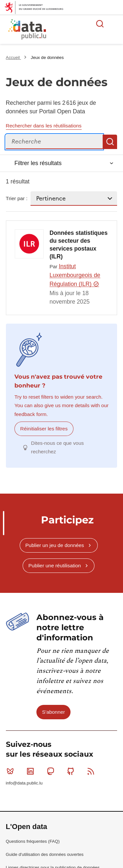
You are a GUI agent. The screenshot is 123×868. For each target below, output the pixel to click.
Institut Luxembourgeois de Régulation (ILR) (75, 275)
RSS (92, 771)
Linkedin (32, 771)
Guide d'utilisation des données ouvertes (45, 854)
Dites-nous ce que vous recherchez (58, 447)
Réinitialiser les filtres (44, 429)
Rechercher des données (100, 24)
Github (72, 771)
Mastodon (52, 771)
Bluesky (12, 771)
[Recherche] (54, 142)
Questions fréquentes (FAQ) (33, 841)
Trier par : (17, 198)
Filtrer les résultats (38, 163)
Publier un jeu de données (55, 545)
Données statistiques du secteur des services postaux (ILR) (79, 245)
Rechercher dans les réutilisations (44, 126)
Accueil (13, 57)
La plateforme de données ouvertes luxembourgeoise (80, 30)
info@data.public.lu (24, 783)
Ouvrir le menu (114, 24)
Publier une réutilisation (55, 566)
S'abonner (53, 712)
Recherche (110, 142)
